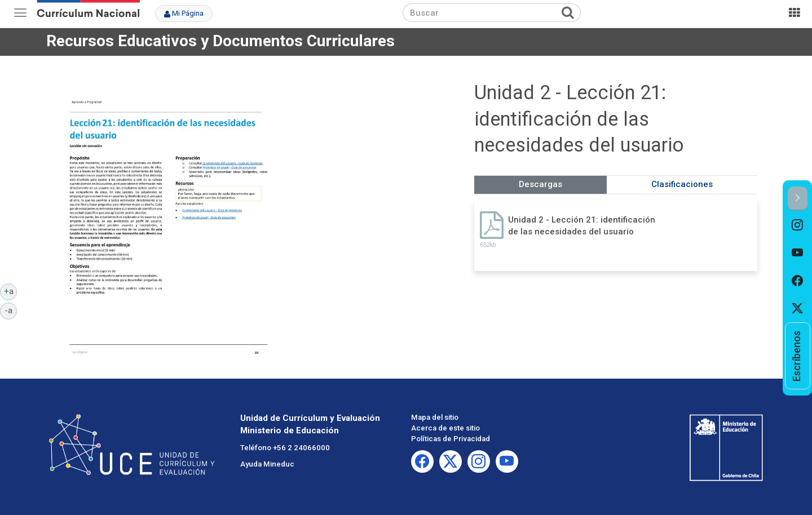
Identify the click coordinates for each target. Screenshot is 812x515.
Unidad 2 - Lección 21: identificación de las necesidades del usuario (582, 226)
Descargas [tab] (540, 184)
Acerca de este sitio (445, 428)
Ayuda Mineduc (267, 464)
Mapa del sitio (435, 417)
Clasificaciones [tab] (682, 184)
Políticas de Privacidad (451, 439)
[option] (798, 225)
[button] (798, 199)
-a (11, 310)
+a (11, 291)
